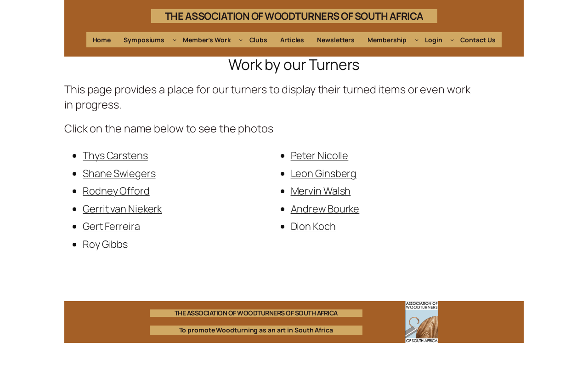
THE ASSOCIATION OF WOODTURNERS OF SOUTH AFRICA (294, 16)
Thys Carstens (115, 155)
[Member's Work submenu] (241, 40)
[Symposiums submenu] (175, 40)
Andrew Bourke (325, 209)
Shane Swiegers (119, 173)
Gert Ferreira (111, 226)
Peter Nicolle (320, 155)
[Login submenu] (452, 40)
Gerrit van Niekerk (122, 209)
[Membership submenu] (417, 40)
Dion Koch (313, 226)
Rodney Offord (116, 191)
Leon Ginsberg (324, 173)
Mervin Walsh (321, 191)
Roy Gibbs (105, 244)
